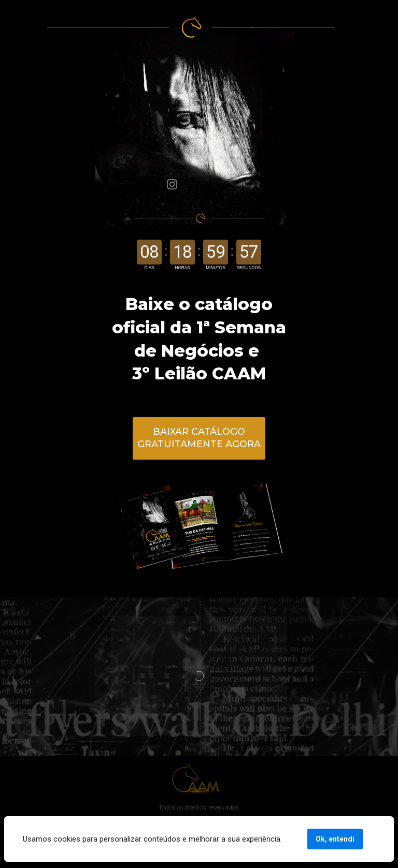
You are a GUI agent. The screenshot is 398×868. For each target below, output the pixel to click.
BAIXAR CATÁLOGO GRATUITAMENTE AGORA (199, 438)
